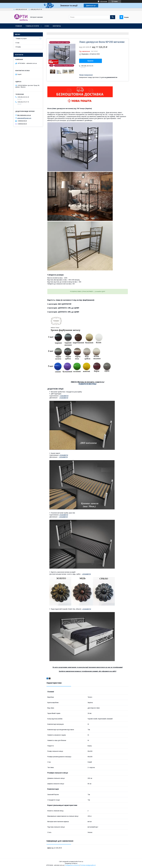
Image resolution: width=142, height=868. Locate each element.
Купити (90, 61)
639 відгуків (104, 1)
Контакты (57, 26)
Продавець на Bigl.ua (71, 863)
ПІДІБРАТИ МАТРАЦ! (88, 384)
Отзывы (18, 47)
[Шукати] (113, 17)
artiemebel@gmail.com (24, 118)
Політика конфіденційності (88, 865)
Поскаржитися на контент (72, 865)
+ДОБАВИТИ (64, 396)
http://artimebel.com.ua (24, 115)
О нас (47, 26)
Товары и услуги (32, 26)
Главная (19, 26)
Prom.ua (81, 862)
